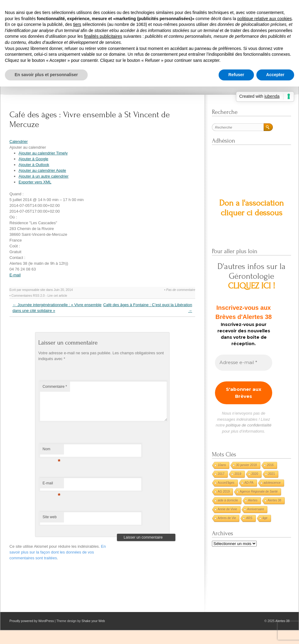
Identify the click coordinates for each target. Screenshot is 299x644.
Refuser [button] (236, 75)
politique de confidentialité (249, 425)
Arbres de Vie (227, 518)
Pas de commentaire (181, 290)
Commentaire (55, 387)
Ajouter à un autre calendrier (44, 176)
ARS (249, 518)
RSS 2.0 (39, 296)
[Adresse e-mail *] (244, 363)
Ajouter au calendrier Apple (42, 170)
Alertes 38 (274, 500)
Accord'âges (226, 483)
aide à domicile (228, 500)
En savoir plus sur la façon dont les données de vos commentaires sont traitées (58, 552)
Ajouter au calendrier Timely (43, 153)
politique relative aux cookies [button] (264, 19)
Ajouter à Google (33, 159)
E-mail (15, 275)
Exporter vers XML (35, 182)
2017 (221, 474)
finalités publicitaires (103, 36)
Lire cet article (57, 296)
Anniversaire (256, 509)
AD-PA (249, 483)
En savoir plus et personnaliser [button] (46, 75)
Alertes (253, 500)
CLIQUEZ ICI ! (252, 286)
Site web (50, 517)
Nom (52, 451)
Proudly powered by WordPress (32, 621)
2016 (270, 465)
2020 (255, 474)
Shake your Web (93, 621)
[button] (28, 147)
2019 (238, 474)
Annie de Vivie (227, 509)
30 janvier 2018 (246, 465)
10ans (222, 465)
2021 (272, 474)
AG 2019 (224, 492)
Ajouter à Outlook (34, 165)
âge (265, 518)
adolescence (272, 483)
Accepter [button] (275, 75)
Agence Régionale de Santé (259, 492)
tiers (77, 24)
